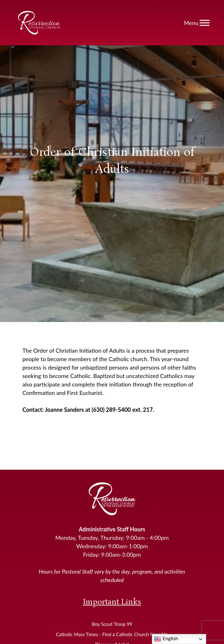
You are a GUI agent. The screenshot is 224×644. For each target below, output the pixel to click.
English (166, 639)
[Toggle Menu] (205, 23)
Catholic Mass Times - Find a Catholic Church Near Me (112, 634)
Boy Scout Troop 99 (112, 624)
